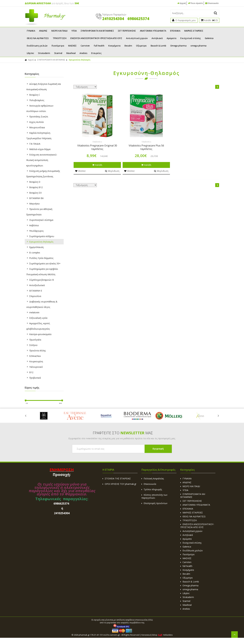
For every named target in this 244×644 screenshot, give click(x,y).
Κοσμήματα (114, 46)
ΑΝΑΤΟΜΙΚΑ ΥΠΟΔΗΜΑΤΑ (153, 31)
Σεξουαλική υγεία (37, 318)
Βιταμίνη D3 (34, 193)
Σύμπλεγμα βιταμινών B (40, 280)
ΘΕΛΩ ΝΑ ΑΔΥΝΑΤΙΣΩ (38, 38)
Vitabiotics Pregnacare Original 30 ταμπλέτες (97, 147)
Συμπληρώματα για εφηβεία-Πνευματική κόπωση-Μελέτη (42, 272)
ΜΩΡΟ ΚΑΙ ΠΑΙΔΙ (59, 31)
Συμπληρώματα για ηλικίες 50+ (43, 263)
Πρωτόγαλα (34, 340)
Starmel (58, 53)
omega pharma (198, 46)
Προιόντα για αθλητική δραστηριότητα (39, 212)
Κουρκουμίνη (35, 361)
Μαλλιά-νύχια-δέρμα (38, 149)
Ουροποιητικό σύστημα (40, 220)
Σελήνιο (32, 345)
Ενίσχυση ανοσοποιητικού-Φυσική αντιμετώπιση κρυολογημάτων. (42, 160)
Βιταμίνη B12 (34, 187)
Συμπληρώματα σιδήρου (40, 236)
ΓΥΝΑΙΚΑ (31, 31)
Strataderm (44, 53)
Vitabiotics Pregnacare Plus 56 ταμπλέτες (146, 147)
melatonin (33, 312)
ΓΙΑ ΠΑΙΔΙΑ (33, 144)
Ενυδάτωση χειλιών (37, 46)
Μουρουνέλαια (36, 127)
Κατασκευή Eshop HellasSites (157, 635)
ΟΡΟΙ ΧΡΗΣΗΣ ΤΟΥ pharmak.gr (119, 484)
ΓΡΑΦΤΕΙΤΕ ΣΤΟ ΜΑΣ (123, 433)
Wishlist (80, 171)
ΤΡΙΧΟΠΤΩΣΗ (60, 38)
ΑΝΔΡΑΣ (43, 31)
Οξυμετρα (141, 46)
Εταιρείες (96, 53)
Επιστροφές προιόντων (154, 503)
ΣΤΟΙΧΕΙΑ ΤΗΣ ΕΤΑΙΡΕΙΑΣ (117, 478)
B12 (30, 372)
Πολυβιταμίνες (35, 100)
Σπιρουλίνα (34, 296)
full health (99, 46)
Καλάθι (97, 165)
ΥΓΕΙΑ (74, 31)
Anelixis (83, 53)
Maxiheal (71, 53)
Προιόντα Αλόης (36, 351)
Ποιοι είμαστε (196, 3)
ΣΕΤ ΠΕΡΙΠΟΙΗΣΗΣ (127, 31)
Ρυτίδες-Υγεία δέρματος (40, 258)
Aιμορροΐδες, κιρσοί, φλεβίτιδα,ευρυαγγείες (38, 326)
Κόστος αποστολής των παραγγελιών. (154, 496)
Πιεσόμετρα (58, 46)
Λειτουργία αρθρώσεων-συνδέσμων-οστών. (40, 108)
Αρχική (182, 3)
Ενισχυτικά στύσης (191, 38)
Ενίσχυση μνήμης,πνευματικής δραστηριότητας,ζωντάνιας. (43, 174)
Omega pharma (178, 46)
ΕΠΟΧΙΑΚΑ (175, 31)
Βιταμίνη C (33, 95)
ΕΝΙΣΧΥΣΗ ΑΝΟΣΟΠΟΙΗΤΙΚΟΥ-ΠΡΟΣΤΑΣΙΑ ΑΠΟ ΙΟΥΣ (96, 38)
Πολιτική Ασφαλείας (153, 478)
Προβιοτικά (34, 378)
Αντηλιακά (157, 38)
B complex (33, 253)
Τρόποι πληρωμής (152, 489)
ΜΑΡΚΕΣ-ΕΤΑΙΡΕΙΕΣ (194, 31)
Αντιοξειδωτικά (35, 285)
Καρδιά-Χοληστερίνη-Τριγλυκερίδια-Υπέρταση (39, 136)
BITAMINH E (34, 291)
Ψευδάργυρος (35, 231)
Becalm (128, 46)
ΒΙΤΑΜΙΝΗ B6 (35, 198)
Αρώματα (171, 38)
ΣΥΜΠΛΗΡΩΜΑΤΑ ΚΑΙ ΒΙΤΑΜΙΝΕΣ (97, 31)
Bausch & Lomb (158, 46)
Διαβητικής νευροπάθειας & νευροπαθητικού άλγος (42, 304)
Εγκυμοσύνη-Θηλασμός (80, 60)
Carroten (85, 46)
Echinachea (33, 356)
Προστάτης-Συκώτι (37, 117)
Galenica (209, 38)
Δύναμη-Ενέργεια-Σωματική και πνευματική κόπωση (44, 87)
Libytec (30, 53)
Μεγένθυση (112, 171)
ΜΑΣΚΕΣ (72, 46)
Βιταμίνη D (33, 182)
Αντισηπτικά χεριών (137, 38)
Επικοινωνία (212, 3)
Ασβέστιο (33, 225)
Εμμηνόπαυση (35, 247)
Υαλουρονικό (35, 367)
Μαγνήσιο (33, 204)
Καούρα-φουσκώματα (39, 334)
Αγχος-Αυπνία (35, 122)
